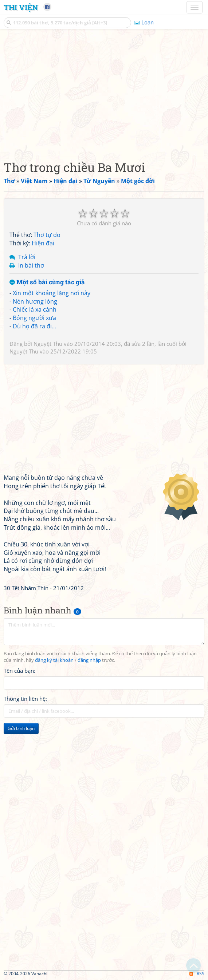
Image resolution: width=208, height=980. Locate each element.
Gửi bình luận (21, 728)
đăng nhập (89, 660)
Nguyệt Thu (48, 344)
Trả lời (27, 257)
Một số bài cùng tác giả (47, 282)
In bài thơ (31, 265)
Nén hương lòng (35, 301)
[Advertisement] (104, 93)
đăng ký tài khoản (54, 660)
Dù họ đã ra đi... (34, 326)
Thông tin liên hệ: (25, 699)
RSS (197, 974)
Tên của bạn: (19, 671)
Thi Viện (21, 7)
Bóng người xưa (34, 318)
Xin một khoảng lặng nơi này (52, 293)
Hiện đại (43, 243)
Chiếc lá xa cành (35, 309)
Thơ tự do (47, 235)
